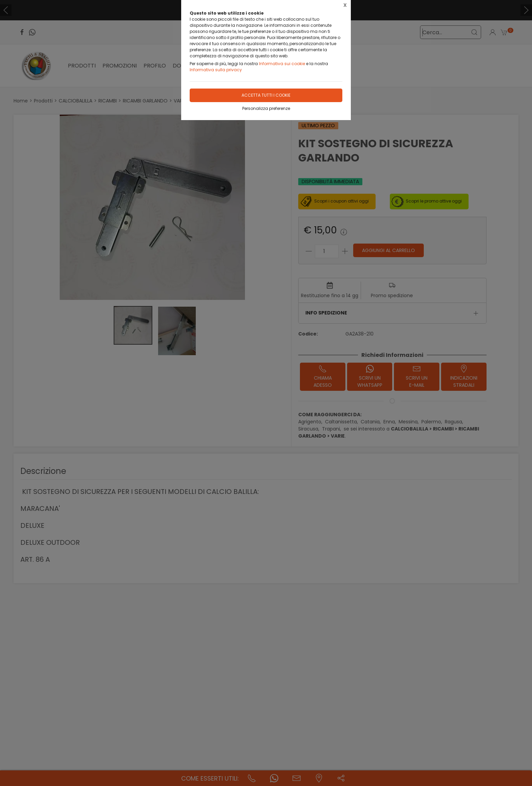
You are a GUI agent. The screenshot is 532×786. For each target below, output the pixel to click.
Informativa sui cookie (282, 64)
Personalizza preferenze (266, 108)
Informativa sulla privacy (216, 70)
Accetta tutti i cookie (266, 95)
